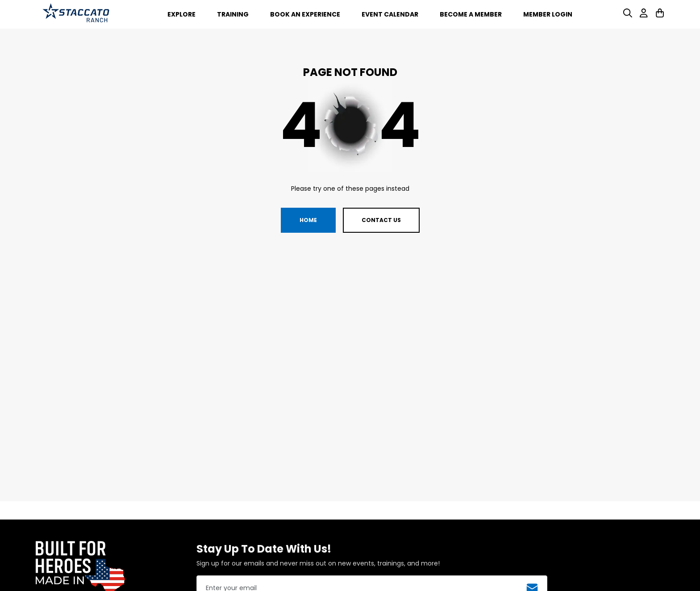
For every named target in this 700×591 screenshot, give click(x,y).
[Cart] (660, 15)
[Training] (233, 14)
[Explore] (181, 14)
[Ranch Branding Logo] (76, 14)
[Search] (628, 15)
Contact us (381, 220)
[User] (644, 15)
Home (308, 220)
